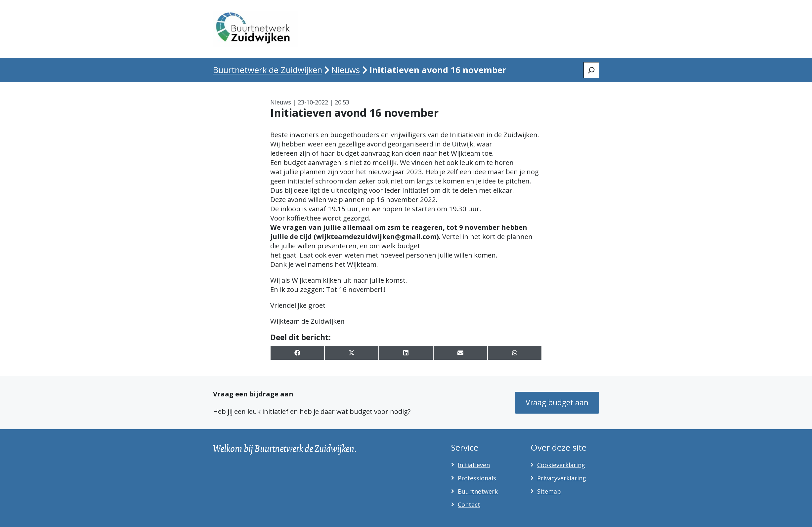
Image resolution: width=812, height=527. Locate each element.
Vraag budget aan (557, 403)
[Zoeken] (591, 70)
